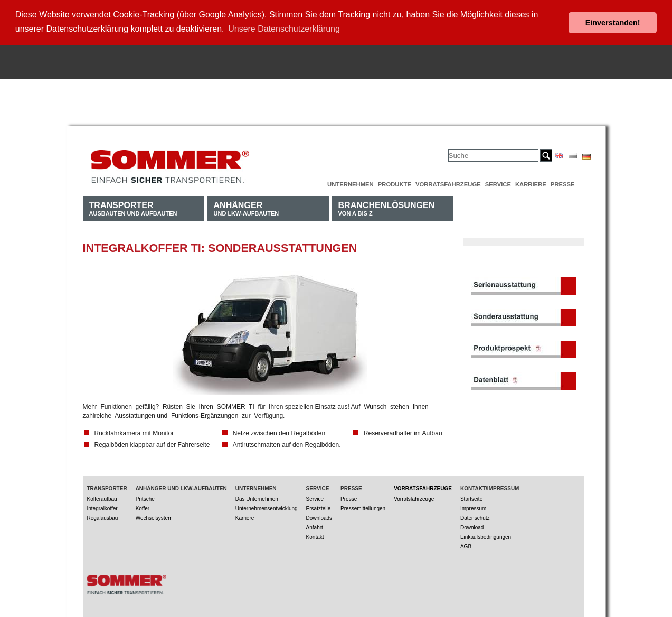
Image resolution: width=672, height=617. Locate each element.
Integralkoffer (102, 506)
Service (498, 182)
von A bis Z (387, 206)
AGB (466, 544)
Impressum (473, 506)
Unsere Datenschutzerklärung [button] (284, 29)
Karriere (531, 182)
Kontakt (315, 534)
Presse (563, 182)
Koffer (143, 506)
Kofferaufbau (102, 496)
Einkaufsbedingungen (486, 534)
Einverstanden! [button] (613, 23)
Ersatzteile (319, 506)
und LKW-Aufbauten (247, 206)
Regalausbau (103, 515)
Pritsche (145, 496)
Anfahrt (315, 525)
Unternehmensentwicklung (267, 506)
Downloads (319, 515)
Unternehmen (351, 182)
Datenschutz (475, 515)
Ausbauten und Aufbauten (133, 206)
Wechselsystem (154, 515)
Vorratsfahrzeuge (448, 182)
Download (472, 525)
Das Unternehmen (257, 496)
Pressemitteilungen (363, 506)
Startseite (471, 496)
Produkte (395, 182)
